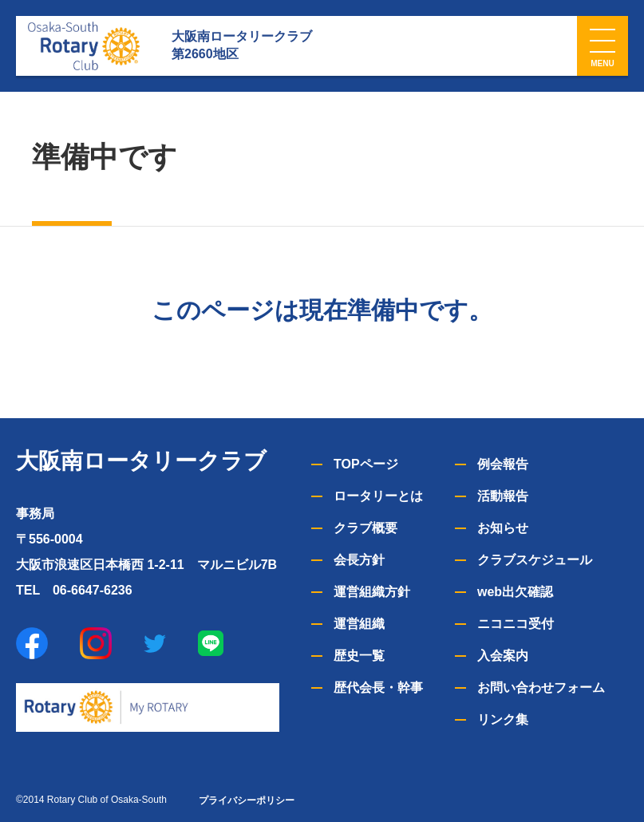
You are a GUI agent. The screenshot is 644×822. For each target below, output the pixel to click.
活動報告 (503, 496)
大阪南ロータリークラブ (141, 461)
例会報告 (503, 464)
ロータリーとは (378, 496)
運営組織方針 (372, 592)
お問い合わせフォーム (541, 688)
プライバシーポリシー (247, 800)
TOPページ (366, 464)
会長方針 (359, 560)
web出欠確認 (515, 592)
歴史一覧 (359, 656)
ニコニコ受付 (516, 624)
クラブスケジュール (535, 560)
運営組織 (359, 624)
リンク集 (503, 719)
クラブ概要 (365, 528)
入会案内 (503, 656)
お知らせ (503, 528)
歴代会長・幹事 (378, 688)
